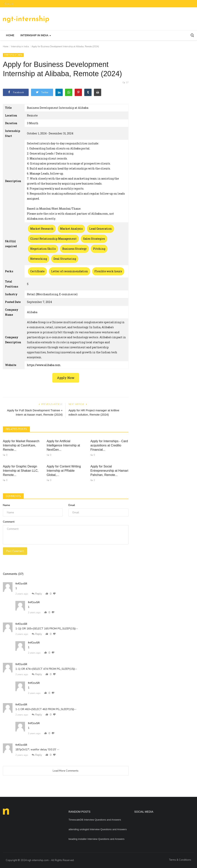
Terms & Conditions (180, 860)
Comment (9, 522)
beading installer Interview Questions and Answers (96, 839)
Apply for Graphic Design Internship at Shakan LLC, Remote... (21, 471)
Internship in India (20, 47)
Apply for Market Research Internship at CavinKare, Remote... (21, 445)
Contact (9, 4)
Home (10, 35)
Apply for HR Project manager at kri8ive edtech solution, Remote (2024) (94, 412)
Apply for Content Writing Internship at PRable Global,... (64, 471)
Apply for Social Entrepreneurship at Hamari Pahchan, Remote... (109, 471)
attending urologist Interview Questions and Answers (98, 829)
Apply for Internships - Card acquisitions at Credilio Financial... (109, 445)
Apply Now (66, 378)
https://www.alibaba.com (44, 365)
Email (72, 505)
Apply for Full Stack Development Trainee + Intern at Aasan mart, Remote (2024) (35, 412)
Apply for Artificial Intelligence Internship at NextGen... (63, 445)
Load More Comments (66, 771)
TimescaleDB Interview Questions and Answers (95, 820)
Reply (37, 594)
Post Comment (15, 551)
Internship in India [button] (36, 35)
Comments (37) (13, 574)
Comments (13, 496)
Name (6, 505)
